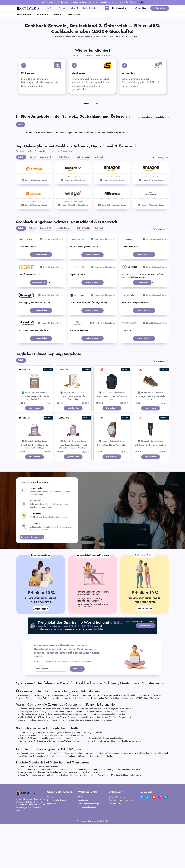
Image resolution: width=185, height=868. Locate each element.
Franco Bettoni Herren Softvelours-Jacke (112, 443)
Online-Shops (41, 14)
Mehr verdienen (74, 14)
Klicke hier (140, 2)
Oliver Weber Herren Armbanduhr (112, 491)
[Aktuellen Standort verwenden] (107, 8)
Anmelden (141, 8)
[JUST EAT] (34, 219)
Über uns (51, 843)
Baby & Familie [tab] (83, 202)
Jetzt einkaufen (35, 454)
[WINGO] (73, 244)
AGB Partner (83, 847)
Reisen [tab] (32, 202)
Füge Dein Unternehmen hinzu (121, 847)
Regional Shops (23, 14)
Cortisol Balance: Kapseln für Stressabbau (73, 443)
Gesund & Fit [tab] (45, 202)
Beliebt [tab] (21, 202)
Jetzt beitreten (144, 669)
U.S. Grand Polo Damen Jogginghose (151, 491)
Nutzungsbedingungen (87, 853)
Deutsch (120, 8)
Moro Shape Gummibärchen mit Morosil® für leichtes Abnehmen (73, 492)
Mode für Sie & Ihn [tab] (64, 202)
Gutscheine (57, 14)
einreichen (77, 715)
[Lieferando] (34, 244)
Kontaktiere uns (53, 850)
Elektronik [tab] (99, 202)
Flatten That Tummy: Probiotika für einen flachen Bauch (35, 443)
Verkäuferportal (115, 850)
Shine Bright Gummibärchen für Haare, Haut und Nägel (34, 492)
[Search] (61, 8)
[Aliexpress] (112, 244)
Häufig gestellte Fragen (56, 847)
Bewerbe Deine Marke (118, 843)
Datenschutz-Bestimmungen (89, 850)
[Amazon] (73, 219)
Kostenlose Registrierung (32, 583)
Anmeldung (150, 675)
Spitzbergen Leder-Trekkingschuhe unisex (151, 443)
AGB (80, 843)
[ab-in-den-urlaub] (151, 244)
